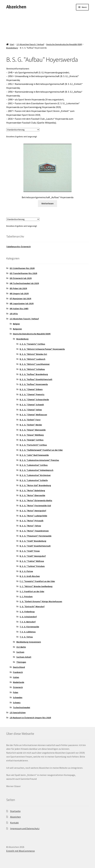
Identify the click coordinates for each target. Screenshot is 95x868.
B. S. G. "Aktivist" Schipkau (32, 369)
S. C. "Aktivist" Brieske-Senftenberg (36, 586)
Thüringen (21, 662)
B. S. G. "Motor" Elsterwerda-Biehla (36, 500)
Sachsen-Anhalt (24, 657)
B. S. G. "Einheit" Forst (30, 420)
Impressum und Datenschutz (25, 828)
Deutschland (19, 667)
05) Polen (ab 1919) (18, 288)
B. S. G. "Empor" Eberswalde (33, 430)
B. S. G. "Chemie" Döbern (31, 389)
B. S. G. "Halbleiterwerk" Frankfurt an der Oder (41, 450)
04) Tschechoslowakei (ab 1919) (24, 283)
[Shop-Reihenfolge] (23, 130)
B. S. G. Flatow (26, 571)
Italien (16, 677)
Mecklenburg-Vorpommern (29, 642)
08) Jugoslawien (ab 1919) (22, 303)
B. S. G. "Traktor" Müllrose (32, 561)
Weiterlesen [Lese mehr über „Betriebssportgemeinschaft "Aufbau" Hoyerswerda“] (47, 203)
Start (12, 44)
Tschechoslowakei (22, 707)
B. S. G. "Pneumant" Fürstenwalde (36, 536)
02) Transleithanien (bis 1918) (23, 273)
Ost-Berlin (21, 647)
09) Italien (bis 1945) (19, 309)
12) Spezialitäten (18, 713)
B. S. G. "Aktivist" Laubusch (32, 359)
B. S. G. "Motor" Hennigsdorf (33, 511)
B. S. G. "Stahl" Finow (30, 551)
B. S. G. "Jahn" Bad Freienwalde (34, 455)
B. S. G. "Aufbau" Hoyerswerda (34, 384)
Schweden (18, 697)
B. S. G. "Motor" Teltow (30, 526)
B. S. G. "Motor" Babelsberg (32, 490)
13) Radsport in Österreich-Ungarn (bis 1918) (30, 718)
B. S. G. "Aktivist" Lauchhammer (35, 364)
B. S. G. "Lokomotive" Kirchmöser (35, 475)
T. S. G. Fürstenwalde (29, 627)
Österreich (18, 687)
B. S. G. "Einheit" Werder (31, 425)
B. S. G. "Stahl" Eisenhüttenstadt (35, 546)
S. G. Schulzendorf (28, 617)
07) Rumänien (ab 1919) (20, 299)
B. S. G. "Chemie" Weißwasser (33, 415)
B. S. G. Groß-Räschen (30, 576)
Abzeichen (16, 7)
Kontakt (14, 823)
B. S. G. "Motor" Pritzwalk (31, 521)
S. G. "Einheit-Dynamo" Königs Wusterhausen (41, 601)
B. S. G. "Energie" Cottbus (32, 440)
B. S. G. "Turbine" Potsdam (32, 566)
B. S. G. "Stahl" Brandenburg (33, 541)
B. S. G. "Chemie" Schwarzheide (34, 400)
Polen (16, 692)
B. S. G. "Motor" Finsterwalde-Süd (35, 506)
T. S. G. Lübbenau (28, 632)
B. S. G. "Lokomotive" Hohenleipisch (36, 470)
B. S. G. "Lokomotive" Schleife (34, 480)
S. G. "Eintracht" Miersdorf (32, 606)
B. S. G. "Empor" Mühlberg (32, 435)
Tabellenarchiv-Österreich (18, 247)
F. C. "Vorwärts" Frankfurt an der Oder (37, 581)
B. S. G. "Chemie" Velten (31, 410)
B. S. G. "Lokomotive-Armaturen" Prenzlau (39, 460)
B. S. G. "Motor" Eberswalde (32, 495)
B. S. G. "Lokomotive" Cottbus (34, 465)
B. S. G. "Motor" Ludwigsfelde (33, 516)
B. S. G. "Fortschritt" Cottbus (33, 445)
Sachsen (20, 652)
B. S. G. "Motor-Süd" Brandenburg (35, 485)
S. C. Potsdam (26, 596)
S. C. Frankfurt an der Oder (32, 591)
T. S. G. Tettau (26, 637)
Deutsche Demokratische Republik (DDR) (64, 44)
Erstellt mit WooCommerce (20, 851)
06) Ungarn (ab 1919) (19, 293)
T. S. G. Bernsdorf (28, 622)
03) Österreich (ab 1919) (21, 278)
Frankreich (18, 672)
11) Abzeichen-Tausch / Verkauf (30, 44)
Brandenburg (12, 48)
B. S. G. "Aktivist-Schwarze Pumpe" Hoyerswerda (42, 349)
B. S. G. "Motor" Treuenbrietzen (34, 531)
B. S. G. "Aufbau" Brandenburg (34, 374)
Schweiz (17, 703)
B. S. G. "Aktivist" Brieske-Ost (33, 354)
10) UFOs (14, 314)
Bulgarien (17, 329)
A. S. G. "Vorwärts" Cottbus (32, 344)
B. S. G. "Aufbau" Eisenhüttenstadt (36, 379)
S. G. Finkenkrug (27, 612)
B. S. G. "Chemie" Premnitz (32, 394)
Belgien (16, 324)
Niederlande (19, 682)
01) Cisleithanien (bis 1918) (22, 268)
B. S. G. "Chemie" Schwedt (32, 405)
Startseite (15, 811)
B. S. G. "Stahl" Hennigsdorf (33, 556)
